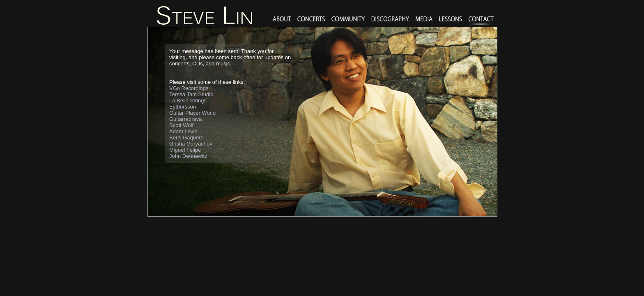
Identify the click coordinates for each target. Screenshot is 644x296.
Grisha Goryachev (191, 144)
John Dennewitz (188, 156)
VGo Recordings (189, 88)
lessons (451, 20)
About (282, 20)
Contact (481, 20)
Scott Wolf (181, 125)
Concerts (311, 20)
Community (348, 20)
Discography (390, 20)
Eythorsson (183, 107)
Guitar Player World (192, 113)
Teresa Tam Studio (191, 94)
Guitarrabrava (185, 119)
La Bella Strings (188, 101)
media (424, 20)
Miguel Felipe (185, 150)
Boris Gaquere (186, 138)
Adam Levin (183, 131)
